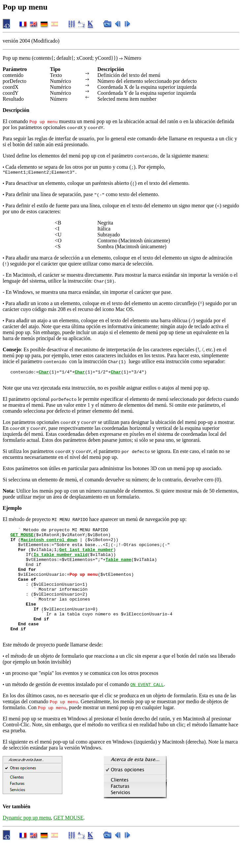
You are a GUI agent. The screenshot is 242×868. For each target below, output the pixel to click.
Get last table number (86, 557)
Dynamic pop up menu (27, 842)
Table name (118, 569)
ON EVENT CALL (147, 709)
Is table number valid (61, 563)
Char (44, 374)
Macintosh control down (49, 545)
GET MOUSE (22, 539)
